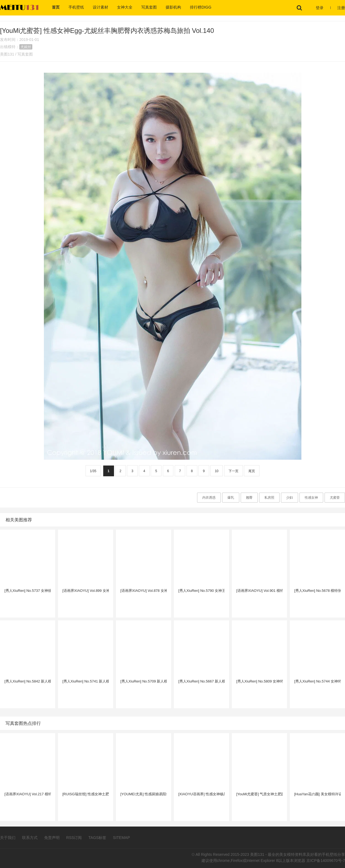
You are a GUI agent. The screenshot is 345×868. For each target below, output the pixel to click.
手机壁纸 (76, 7)
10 (217, 471)
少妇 (290, 498)
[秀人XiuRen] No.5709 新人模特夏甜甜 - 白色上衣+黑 (144, 681)
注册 (341, 8)
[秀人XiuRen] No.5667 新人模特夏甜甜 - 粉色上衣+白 (201, 681)
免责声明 (52, 838)
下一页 (233, 471)
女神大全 (125, 7)
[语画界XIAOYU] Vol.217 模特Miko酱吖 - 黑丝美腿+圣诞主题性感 (28, 794)
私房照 (269, 498)
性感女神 (311, 498)
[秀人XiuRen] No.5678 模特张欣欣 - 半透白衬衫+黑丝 (317, 591)
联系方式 (30, 838)
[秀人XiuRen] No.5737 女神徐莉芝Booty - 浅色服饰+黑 (28, 591)
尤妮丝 (26, 47)
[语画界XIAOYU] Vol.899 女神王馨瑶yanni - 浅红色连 (86, 591)
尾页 (252, 471)
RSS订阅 (74, 838)
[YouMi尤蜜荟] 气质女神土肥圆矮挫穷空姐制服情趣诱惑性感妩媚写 (259, 794)
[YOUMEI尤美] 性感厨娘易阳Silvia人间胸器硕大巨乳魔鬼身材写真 (144, 794)
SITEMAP (121, 838)
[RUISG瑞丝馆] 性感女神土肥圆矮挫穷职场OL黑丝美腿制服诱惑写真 (86, 794)
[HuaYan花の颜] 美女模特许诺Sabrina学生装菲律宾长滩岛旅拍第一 (317, 794)
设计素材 (100, 7)
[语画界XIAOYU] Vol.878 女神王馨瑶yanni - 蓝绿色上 (144, 591)
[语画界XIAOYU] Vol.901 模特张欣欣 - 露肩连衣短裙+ (259, 591)
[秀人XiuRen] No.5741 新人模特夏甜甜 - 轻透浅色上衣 (86, 681)
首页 (56, 7)
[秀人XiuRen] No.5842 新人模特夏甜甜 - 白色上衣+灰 (28, 681)
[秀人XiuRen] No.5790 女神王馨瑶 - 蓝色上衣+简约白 (201, 591)
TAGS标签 (97, 838)
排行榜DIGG (201, 7)
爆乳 (231, 498)
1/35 (93, 471)
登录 (320, 8)
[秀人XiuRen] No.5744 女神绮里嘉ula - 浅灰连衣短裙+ (317, 681)
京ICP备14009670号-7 (326, 861)
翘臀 (249, 498)
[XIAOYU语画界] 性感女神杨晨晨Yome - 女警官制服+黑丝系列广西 (201, 794)
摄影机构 (173, 7)
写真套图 (149, 7)
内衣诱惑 (209, 498)
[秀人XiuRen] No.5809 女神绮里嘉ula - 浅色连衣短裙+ (259, 681)
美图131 (7, 54)
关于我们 (8, 838)
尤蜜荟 (335, 498)
